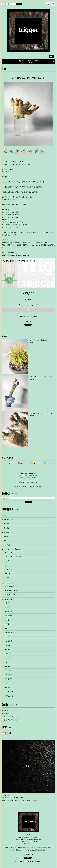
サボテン (6, 515)
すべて (8, 463)
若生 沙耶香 (10, 696)
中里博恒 (9, 675)
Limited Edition (8, 583)
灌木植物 (6, 532)
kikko (8, 637)
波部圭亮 (9, 679)
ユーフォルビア (9, 520)
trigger (6, 566)
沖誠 (8, 624)
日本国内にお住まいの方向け (28, 317)
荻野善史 (9, 633)
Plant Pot (9, 569)
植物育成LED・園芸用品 (14, 557)
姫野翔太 (9, 687)
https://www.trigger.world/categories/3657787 (16, 255)
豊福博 (8, 666)
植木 (5, 541)
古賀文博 (9, 641)
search (19, 4)
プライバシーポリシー (10, 717)
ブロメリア (7, 545)
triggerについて (8, 711)
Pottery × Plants (9, 600)
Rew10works (10, 692)
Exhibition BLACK (12, 590)
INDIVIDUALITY (11, 586)
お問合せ (6, 714)
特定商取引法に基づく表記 (12, 720)
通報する (28, 321)
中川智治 (9, 671)
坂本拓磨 (9, 649)
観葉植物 (6, 536)
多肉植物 (6, 524)
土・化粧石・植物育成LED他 (13, 549)
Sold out (28, 310)
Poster (8, 573)
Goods (8, 578)
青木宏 (8, 603)
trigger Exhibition (11, 595)
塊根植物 (6, 528)
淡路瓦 (8, 607)
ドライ (8, 561)
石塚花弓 (9, 611)
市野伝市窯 (10, 620)
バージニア (10, 683)
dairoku (8, 658)
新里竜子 (9, 654)
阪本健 (8, 645)
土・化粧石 (10, 552)
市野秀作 (9, 616)
